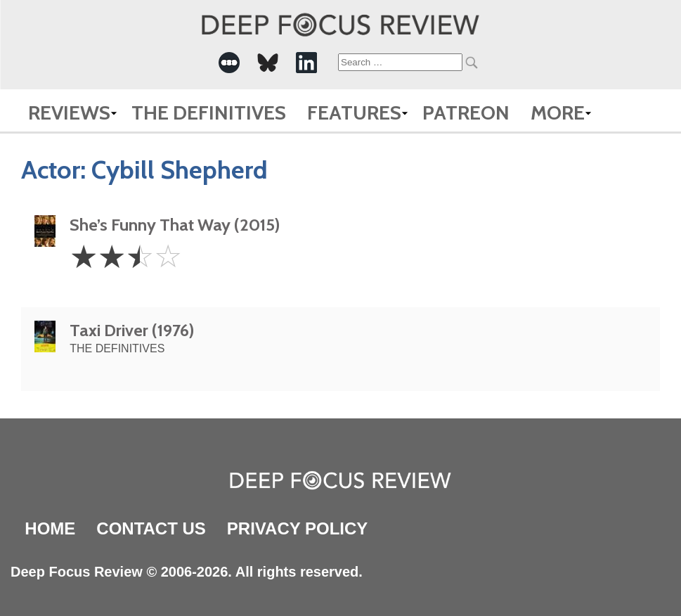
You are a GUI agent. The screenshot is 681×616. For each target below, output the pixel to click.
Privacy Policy (297, 528)
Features (354, 113)
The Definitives (209, 113)
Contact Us (151, 528)
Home (50, 528)
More (558, 113)
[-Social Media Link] (229, 63)
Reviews (69, 113)
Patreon (466, 113)
